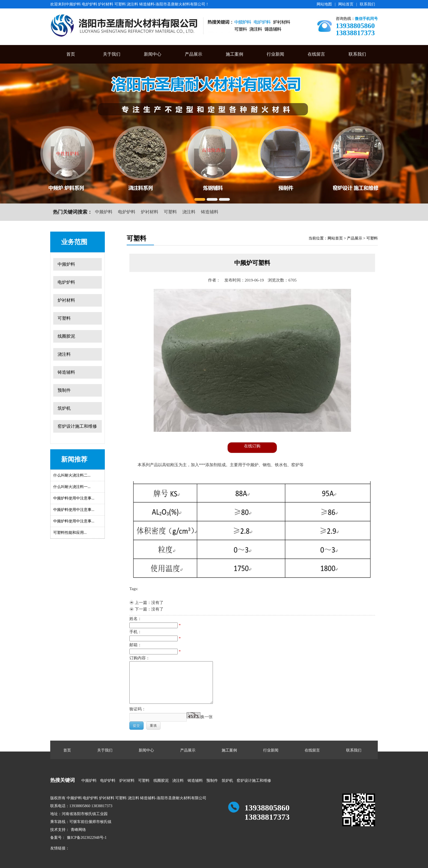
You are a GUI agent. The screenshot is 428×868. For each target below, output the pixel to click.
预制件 (64, 390)
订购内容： (140, 658)
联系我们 (367, 4)
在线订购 (252, 446)
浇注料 (189, 212)
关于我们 (112, 54)
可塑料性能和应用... (70, 533)
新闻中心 (153, 54)
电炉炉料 (127, 212)
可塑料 (170, 212)
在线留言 (316, 54)
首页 (71, 54)
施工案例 (234, 54)
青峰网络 (78, 830)
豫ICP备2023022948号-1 (87, 838)
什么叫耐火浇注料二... (72, 475)
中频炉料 (104, 212)
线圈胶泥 (66, 336)
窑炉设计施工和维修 (77, 426)
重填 (153, 726)
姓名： (136, 619)
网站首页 (346, 4)
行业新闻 (275, 54)
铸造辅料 (210, 212)
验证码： (138, 709)
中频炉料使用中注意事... (74, 498)
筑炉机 (64, 408)
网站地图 (324, 4)
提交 (136, 726)
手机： (136, 632)
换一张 (206, 717)
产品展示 (194, 54)
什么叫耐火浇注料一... (72, 487)
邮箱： (136, 645)
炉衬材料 (150, 212)
